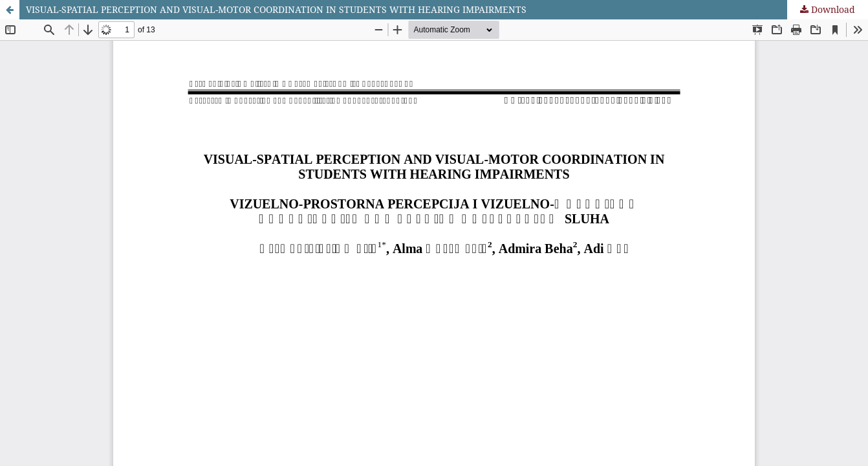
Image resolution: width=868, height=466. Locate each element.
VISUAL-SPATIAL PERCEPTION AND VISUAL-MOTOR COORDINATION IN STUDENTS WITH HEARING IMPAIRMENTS (276, 9)
